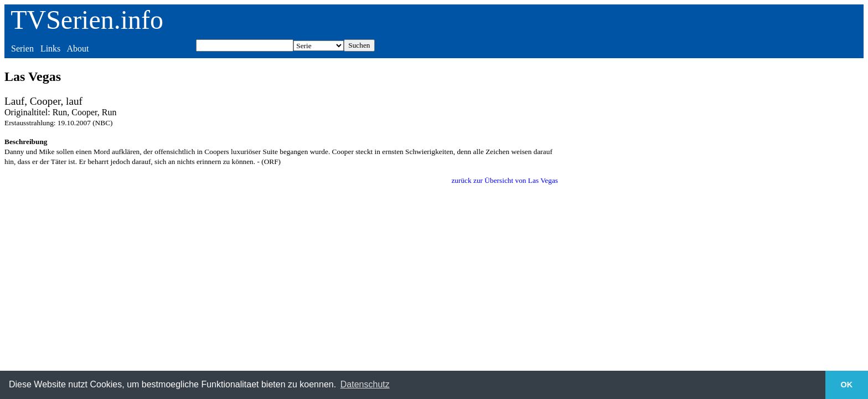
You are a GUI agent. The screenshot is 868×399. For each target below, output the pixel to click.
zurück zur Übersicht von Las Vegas (505, 180)
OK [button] (847, 385)
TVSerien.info (87, 20)
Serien (22, 48)
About (77, 48)
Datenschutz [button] (365, 384)
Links (50, 48)
